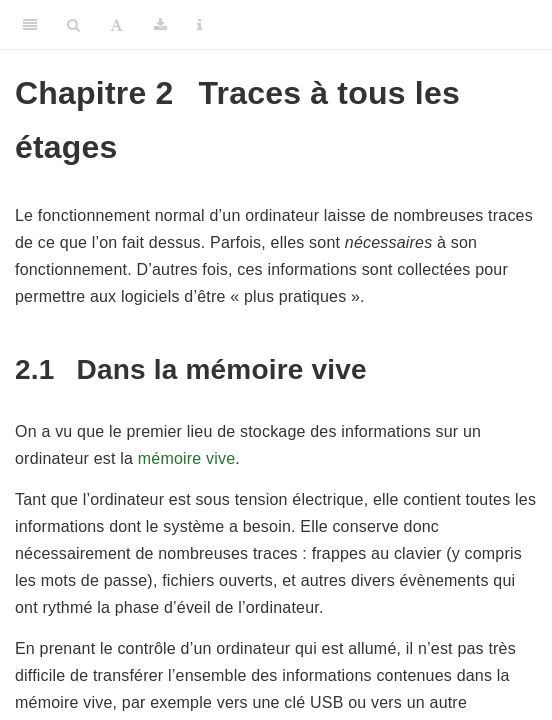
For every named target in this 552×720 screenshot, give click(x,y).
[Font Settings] (116, 25)
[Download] (160, 25)
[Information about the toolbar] (199, 25)
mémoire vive (187, 458)
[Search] (73, 25)
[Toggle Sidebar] (30, 25)
